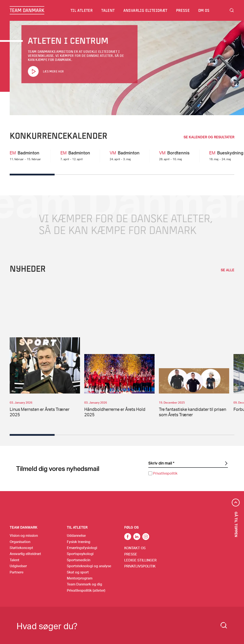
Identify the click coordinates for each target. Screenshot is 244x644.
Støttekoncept (21, 548)
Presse (183, 10)
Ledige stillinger (140, 560)
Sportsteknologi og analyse (89, 566)
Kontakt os (135, 548)
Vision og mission (24, 535)
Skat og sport (78, 572)
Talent (108, 10)
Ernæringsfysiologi (82, 548)
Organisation (20, 542)
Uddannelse (76, 535)
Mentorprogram (80, 578)
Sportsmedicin (79, 560)
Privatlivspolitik (165, 473)
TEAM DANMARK (27, 10)
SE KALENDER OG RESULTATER (209, 137)
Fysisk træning (79, 542)
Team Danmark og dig (84, 584)
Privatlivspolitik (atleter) (86, 590)
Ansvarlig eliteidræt (146, 10)
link (128, 537)
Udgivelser (18, 566)
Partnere (17, 572)
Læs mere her (53, 71)
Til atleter (82, 10)
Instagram (146, 537)
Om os (204, 10)
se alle (228, 276)
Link (137, 537)
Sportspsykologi (80, 554)
